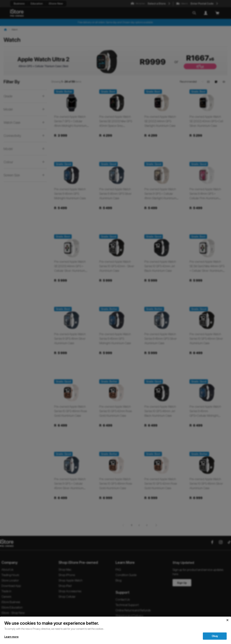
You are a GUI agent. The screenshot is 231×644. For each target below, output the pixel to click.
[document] (115, 625)
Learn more (11, 637)
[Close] (227, 620)
